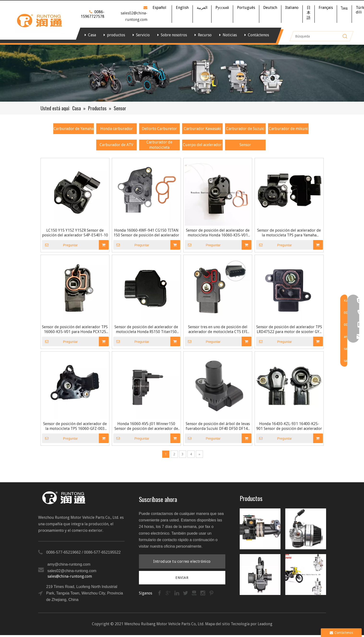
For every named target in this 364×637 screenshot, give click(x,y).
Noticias (230, 35)
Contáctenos (258, 35)
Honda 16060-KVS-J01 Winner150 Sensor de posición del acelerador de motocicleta (146, 426)
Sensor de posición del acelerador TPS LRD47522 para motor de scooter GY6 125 (289, 329)
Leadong (265, 624)
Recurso (205, 35)
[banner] (182, 73)
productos (116, 35)
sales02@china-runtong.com (72, 571)
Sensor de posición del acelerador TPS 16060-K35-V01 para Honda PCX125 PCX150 (75, 329)
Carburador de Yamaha (74, 129)
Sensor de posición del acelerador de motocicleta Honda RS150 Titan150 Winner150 (146, 329)
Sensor (245, 145)
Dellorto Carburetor (159, 129)
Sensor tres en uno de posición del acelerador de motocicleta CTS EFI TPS (218, 329)
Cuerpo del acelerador (202, 145)
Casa (92, 35)
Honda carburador (116, 129)
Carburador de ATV (116, 145)
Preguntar (60, 245)
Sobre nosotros (174, 35)
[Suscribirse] (182, 578)
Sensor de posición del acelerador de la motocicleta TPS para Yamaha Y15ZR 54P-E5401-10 (289, 233)
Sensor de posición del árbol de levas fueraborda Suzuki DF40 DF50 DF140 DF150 (218, 426)
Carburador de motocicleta (159, 145)
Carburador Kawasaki (202, 129)
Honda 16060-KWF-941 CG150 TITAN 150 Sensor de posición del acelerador (146, 233)
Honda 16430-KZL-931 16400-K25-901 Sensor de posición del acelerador (289, 426)
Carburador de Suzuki (245, 129)
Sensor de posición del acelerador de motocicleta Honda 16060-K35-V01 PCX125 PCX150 (218, 233)
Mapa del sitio (218, 624)
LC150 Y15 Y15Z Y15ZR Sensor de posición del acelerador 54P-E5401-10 (75, 233)
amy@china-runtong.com (69, 564)
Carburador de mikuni (288, 129)
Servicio (143, 35)
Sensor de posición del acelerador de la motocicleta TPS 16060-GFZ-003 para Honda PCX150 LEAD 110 (75, 426)
